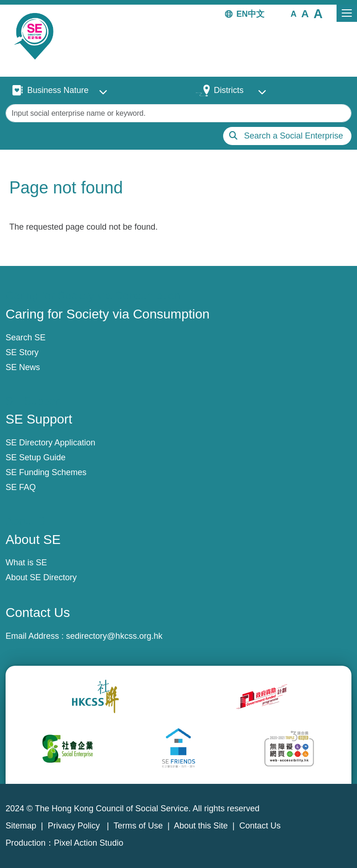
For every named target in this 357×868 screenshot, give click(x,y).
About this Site (201, 826)
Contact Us (260, 826)
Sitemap (21, 826)
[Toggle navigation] (347, 13)
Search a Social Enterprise (294, 136)
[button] (294, 13)
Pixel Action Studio (89, 843)
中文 (256, 14)
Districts (229, 90)
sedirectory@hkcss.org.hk (114, 636)
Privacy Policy (75, 826)
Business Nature (58, 90)
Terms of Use (138, 826)
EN (242, 14)
